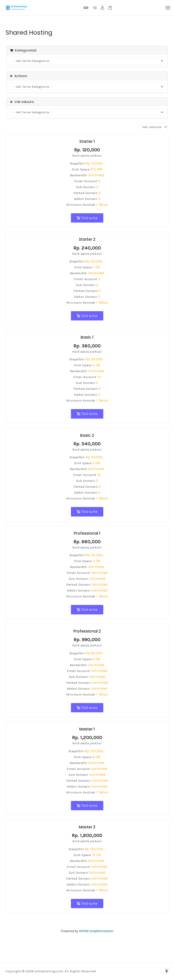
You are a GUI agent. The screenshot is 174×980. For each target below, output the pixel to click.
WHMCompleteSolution (96, 931)
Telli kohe (87, 218)
